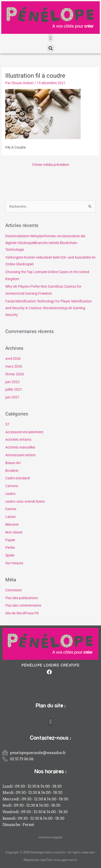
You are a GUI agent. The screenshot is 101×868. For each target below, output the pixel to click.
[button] (50, 38)
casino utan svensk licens (25, 501)
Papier (10, 540)
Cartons (12, 486)
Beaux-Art (13, 463)
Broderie (12, 471)
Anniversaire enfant (20, 455)
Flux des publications (22, 598)
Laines (10, 517)
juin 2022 (12, 382)
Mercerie (12, 524)
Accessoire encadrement (24, 432)
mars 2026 (14, 366)
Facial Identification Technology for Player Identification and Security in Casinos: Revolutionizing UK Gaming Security (48, 308)
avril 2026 (13, 359)
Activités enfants (18, 440)
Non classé (14, 532)
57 (7, 424)
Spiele (10, 555)
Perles (10, 548)
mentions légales (51, 837)
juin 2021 (12, 397)
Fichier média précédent (51, 165)
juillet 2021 (14, 389)
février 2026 (15, 374)
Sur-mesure (14, 563)
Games (11, 509)
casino (10, 494)
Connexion (14, 590)
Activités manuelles (20, 447)
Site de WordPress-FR (22, 613)
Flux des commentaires (23, 605)
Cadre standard (17, 478)
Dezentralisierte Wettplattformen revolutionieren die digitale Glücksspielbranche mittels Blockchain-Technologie (45, 243)
